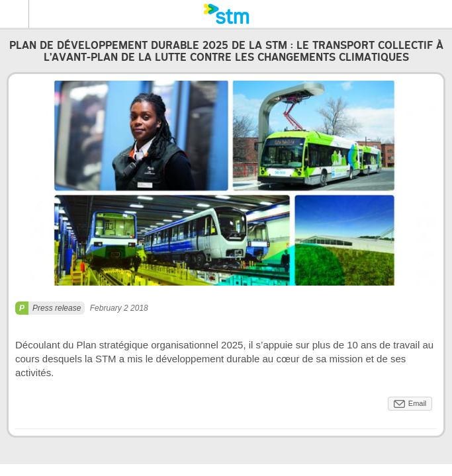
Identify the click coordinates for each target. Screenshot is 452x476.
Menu (15, 14)
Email (418, 403)
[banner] (226, 14)
